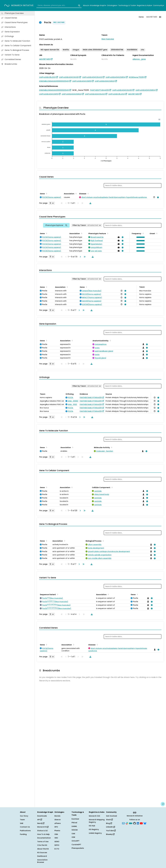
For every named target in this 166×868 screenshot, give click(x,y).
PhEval (74, 823)
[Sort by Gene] (46, 193)
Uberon (58, 820)
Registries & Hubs (144, 5)
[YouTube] (141, 823)
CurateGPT (76, 845)
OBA (56, 834)
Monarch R (43, 827)
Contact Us (25, 827)
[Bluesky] (145, 823)
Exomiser (75, 819)
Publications (25, 831)
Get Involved (111, 816)
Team (22, 820)
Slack (109, 820)
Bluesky (110, 834)
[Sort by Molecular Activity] (111, 447)
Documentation (44, 838)
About (86, 5)
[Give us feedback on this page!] (163, 804)
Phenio (57, 831)
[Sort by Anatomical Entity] (110, 340)
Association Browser (42, 861)
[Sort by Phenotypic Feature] (107, 233)
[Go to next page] (80, 257)
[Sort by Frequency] (143, 233)
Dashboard (42, 856)
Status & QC (43, 831)
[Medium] (131, 823)
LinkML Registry (95, 833)
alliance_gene (139, 59)
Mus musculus (108, 39)
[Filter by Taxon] (87, 225)
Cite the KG (42, 845)
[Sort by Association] (76, 193)
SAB (22, 823)
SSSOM (75, 830)
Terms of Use (43, 842)
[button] (140, 237)
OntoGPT (76, 841)
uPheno (58, 823)
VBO (56, 838)
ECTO (57, 849)
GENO (57, 842)
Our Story (24, 816)
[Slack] (127, 823)
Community (159, 5)
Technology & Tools (127, 5)
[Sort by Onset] (156, 233)
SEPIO (57, 845)
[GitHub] (135, 823)
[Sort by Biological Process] (103, 541)
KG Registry (94, 829)
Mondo (57, 816)
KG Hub (92, 826)
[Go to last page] (84, 257)
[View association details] (158, 197)
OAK (73, 834)
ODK (73, 837)
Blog (109, 823)
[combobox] (59, 6)
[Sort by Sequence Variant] (57, 594)
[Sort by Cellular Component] (112, 487)
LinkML (74, 826)
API (40, 820)
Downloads (42, 816)
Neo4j (41, 823)
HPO (56, 827)
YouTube (111, 831)
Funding (23, 834)
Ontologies (112, 5)
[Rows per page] (52, 203)
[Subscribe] (123, 823)
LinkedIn (110, 827)
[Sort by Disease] (88, 193)
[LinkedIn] (138, 823)
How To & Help (43, 834)
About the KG (43, 849)
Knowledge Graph (98, 5)
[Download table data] (90, 203)
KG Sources (42, 853)
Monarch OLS (94, 816)
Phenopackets (78, 848)
